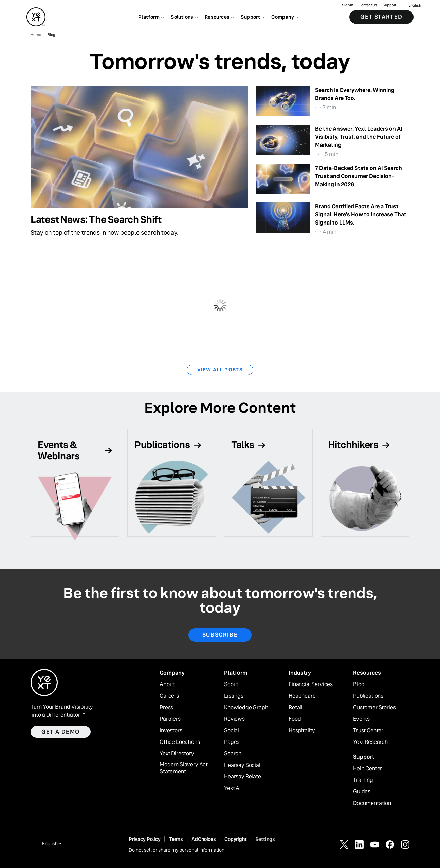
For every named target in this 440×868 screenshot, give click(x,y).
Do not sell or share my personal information (177, 850)
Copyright (236, 839)
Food (295, 719)
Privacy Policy (145, 839)
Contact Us (368, 5)
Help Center (368, 769)
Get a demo (61, 732)
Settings (265, 839)
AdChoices (204, 839)
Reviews (234, 719)
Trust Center (368, 731)
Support (389, 5)
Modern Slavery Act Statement (184, 768)
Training (363, 780)
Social (232, 731)
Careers (169, 696)
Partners (170, 719)
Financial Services (311, 684)
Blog (359, 684)
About (167, 684)
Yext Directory (177, 754)
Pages (232, 742)
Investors (171, 731)
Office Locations (180, 742)
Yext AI (232, 788)
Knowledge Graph (246, 708)
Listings (234, 696)
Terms (176, 839)
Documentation (372, 803)
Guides (362, 792)
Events (361, 719)
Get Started (381, 17)
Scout (231, 684)
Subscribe (220, 635)
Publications (368, 696)
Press (166, 708)
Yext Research (370, 742)
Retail (296, 708)
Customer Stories (374, 708)
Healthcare (302, 696)
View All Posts (220, 370)
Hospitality (302, 731)
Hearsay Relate (243, 777)
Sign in (347, 5)
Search (233, 754)
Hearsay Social (242, 765)
